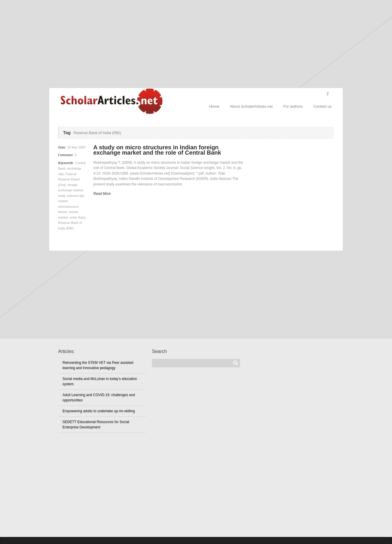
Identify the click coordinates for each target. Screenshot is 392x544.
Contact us (322, 106)
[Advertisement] (196, 44)
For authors (293, 106)
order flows (78, 217)
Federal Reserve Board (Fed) (69, 179)
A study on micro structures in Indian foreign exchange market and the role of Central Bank (157, 150)
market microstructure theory (68, 206)
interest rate (75, 196)
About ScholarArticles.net (251, 106)
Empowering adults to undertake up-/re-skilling (99, 411)
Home (214, 106)
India (62, 196)
